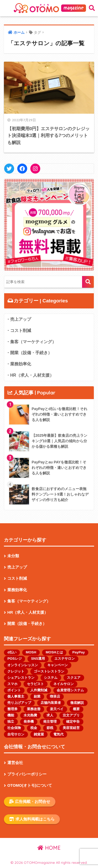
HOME (49, 848)
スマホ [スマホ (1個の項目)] (12, 684)
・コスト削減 (19, 330)
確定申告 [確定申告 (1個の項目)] (73, 722)
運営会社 (15, 763)
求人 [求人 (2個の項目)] (50, 715)
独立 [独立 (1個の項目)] (11, 722)
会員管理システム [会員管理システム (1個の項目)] (70, 690)
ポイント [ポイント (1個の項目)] (14, 690)
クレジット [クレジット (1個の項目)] (16, 671)
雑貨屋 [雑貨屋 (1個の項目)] (39, 734)
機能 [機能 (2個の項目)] (11, 715)
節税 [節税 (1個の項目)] (50, 728)
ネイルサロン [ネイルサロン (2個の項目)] (64, 684)
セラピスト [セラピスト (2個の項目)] (35, 684)
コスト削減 (17, 578)
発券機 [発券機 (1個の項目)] (29, 722)
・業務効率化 (19, 364)
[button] (49, 225)
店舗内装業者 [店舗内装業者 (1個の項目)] (51, 703)
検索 (88, 282)
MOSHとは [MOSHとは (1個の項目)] (54, 652)
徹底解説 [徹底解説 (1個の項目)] (77, 703)
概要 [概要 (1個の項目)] (76, 709)
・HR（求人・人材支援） (30, 375)
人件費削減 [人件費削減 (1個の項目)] (39, 690)
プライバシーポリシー (27, 774)
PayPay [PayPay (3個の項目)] (79, 652)
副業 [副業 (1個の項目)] (37, 696)
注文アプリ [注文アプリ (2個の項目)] (71, 715)
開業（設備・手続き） (27, 624)
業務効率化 (17, 590)
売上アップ (17, 567)
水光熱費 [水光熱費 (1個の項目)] (30, 715)
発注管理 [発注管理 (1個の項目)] (50, 722)
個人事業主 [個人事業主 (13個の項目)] (16, 696)
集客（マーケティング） (29, 601)
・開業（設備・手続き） (29, 353)
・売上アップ (19, 319)
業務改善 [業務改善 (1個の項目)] (34, 709)
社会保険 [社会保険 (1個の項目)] (14, 728)
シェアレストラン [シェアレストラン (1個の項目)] (21, 678)
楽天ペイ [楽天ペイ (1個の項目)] (57, 709)
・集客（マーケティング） (31, 342)
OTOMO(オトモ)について (30, 785)
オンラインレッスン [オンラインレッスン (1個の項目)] (23, 665)
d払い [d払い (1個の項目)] (12, 652)
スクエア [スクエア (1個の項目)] (74, 678)
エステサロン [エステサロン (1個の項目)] (65, 659)
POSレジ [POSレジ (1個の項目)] (14, 659)
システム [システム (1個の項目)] (51, 678)
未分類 (13, 556)
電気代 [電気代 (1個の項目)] (58, 734)
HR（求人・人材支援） (28, 612)
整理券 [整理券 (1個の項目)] (12, 709)
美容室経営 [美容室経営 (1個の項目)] (71, 728)
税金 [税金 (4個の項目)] (34, 728)
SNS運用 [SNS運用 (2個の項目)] (38, 659)
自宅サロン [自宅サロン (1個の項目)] (16, 734)
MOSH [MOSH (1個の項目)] (31, 652)
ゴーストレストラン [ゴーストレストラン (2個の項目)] (49, 671)
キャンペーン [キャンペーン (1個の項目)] (57, 665)
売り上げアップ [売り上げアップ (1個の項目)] (19, 703)
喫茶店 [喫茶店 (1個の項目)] (55, 696)
